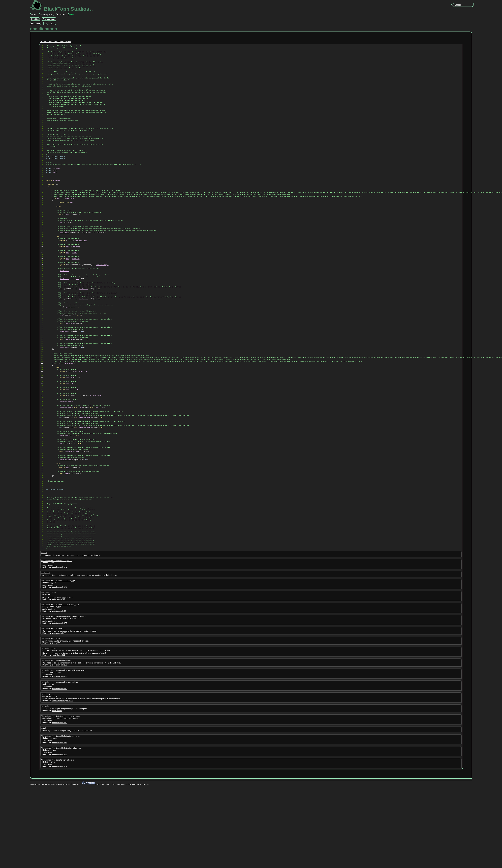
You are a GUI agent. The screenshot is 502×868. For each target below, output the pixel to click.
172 (42, 454)
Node (72, 232)
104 (42, 292)
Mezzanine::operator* (50, 743)
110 (42, 306)
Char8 (98, 476)
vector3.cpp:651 (59, 749)
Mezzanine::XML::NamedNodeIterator (56, 755)
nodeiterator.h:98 (59, 706)
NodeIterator (70, 227)
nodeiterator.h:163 (60, 771)
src (46, 23)
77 (42, 227)
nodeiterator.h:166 (60, 849)
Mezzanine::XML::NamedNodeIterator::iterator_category (64, 711)
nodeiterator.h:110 (60, 817)
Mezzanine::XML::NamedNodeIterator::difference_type (63, 765)
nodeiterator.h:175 (60, 718)
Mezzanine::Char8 (48, 687)
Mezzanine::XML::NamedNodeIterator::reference (60, 831)
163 (42, 432)
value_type (75, 285)
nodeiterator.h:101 (60, 682)
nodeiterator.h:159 (60, 759)
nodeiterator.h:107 (60, 861)
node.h (55, 194)
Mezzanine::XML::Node (50, 733)
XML (53, 23)
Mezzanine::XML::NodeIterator (53, 723)
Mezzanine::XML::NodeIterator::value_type (58, 675)
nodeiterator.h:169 (60, 783)
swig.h (55, 197)
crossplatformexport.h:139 (63, 795)
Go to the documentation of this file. (56, 42)
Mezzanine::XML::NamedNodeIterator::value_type (61, 843)
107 (42, 299)
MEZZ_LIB (60, 227)
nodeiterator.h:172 (60, 837)
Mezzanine (36, 23)
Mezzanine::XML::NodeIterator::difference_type (60, 699)
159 (42, 423)
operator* (69, 356)
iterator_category (102, 306)
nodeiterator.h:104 (60, 662)
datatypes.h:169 (59, 694)
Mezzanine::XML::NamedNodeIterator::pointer (59, 777)
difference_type (81, 278)
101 (42, 284)
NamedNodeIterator (72, 423)
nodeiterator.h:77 (59, 728)
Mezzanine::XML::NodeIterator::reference (58, 854)
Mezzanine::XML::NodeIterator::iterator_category (61, 811)
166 (42, 439)
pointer (75, 292)
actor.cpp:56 (57, 805)
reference (75, 299)
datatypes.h (56, 192)
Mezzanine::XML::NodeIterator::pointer (57, 655)
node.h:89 (56, 737)
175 (42, 461)
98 (42, 277)
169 (42, 447)
